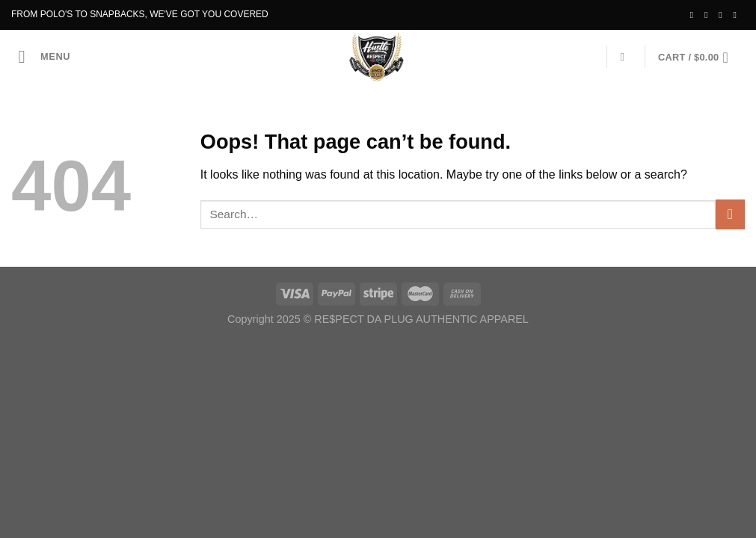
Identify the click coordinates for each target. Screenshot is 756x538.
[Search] (626, 57)
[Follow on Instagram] (709, 15)
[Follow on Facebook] (695, 15)
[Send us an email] (737, 15)
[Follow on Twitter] (723, 15)
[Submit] (730, 214)
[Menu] (44, 56)
